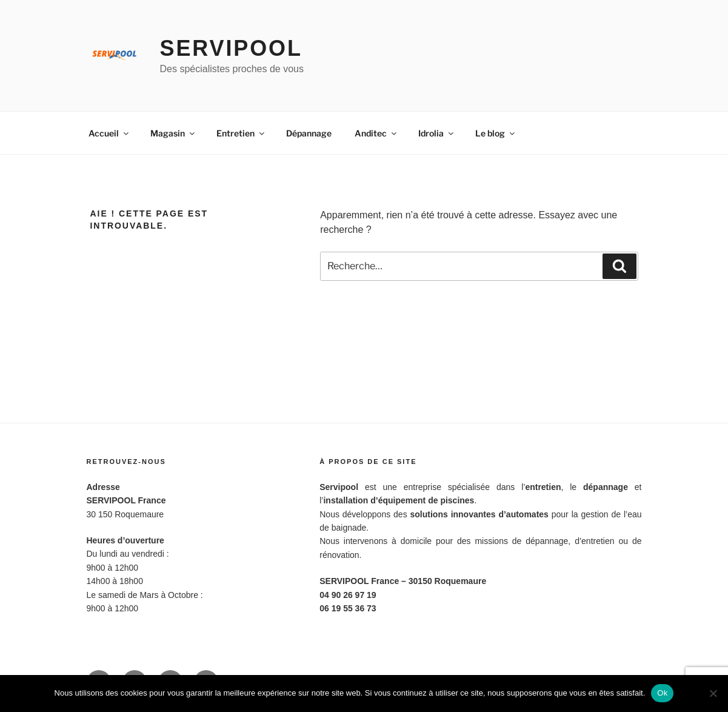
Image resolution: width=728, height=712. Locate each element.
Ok (662, 693)
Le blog (496, 133)
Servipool (231, 48)
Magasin (173, 133)
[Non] (713, 693)
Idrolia (437, 133)
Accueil (109, 133)
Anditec (376, 133)
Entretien (241, 133)
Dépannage (309, 133)
